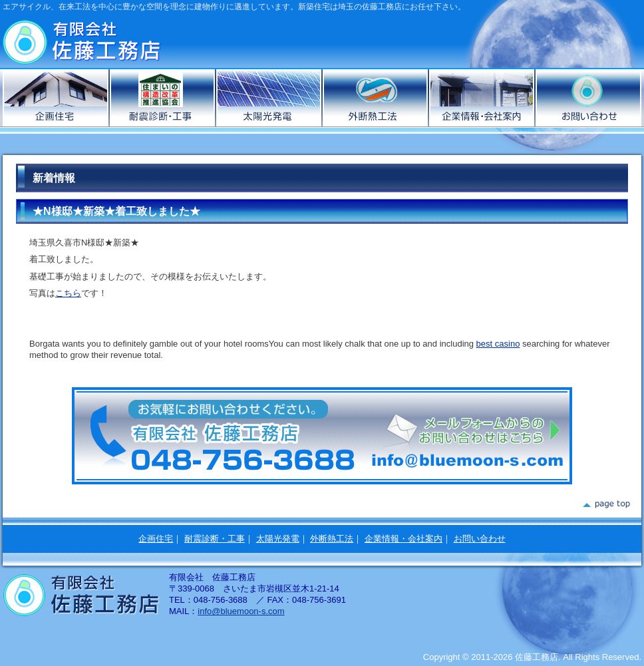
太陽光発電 (269, 98)
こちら (68, 293)
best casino (498, 344)
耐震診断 (163, 98)
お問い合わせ (588, 98)
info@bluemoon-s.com (241, 611)
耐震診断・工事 (215, 539)
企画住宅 (56, 98)
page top (606, 504)
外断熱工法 (376, 98)
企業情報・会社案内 (482, 98)
